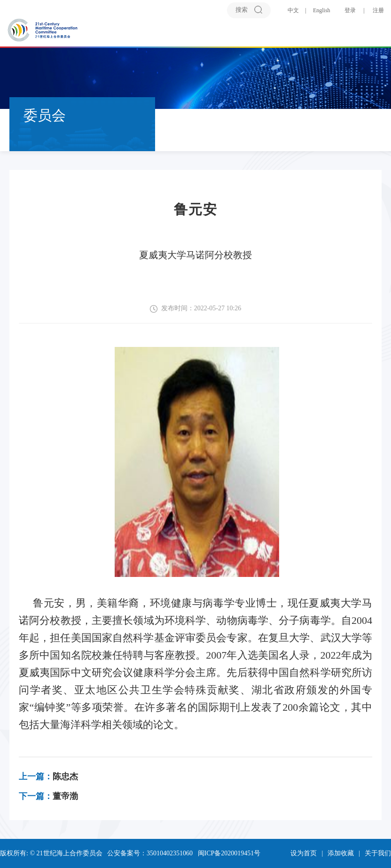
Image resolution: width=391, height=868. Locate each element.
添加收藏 (341, 853)
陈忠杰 (48, 776)
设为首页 (304, 853)
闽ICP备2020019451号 (229, 853)
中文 (293, 10)
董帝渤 (48, 796)
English (322, 10)
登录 (350, 10)
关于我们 (378, 853)
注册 (378, 10)
